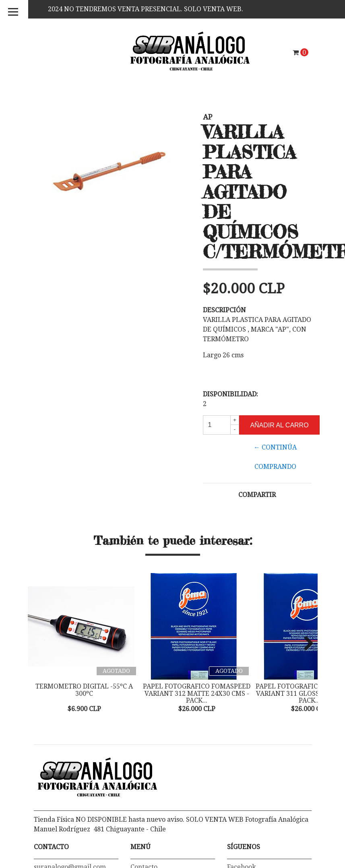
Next (306, 644)
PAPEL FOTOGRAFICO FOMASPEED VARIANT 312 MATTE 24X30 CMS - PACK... (197, 693)
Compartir (257, 495)
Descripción (224, 310)
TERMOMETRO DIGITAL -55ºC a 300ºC (84, 690)
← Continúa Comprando (275, 457)
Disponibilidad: (230, 394)
